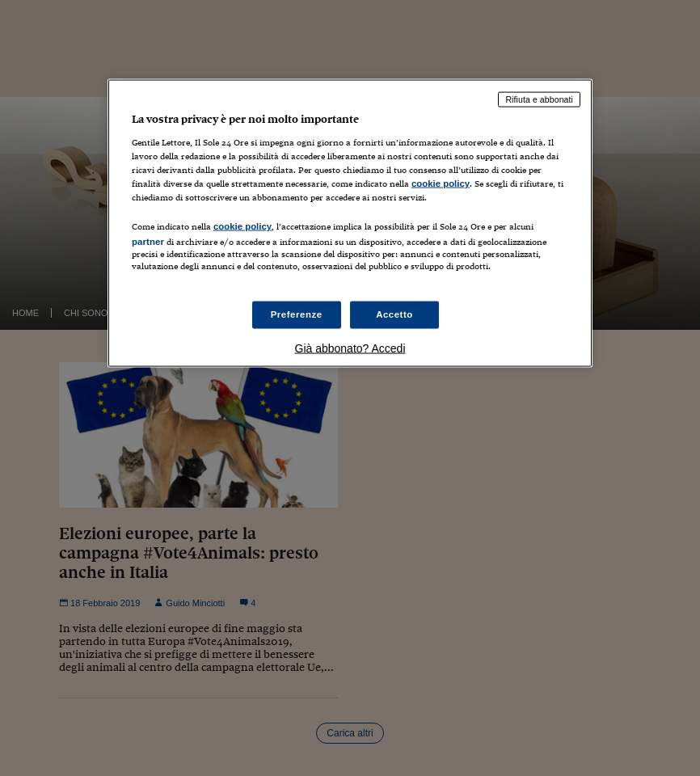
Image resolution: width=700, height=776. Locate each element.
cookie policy (441, 183)
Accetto (394, 314)
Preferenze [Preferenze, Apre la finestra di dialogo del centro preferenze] (297, 314)
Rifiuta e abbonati (539, 99)
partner (148, 241)
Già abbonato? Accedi (350, 348)
